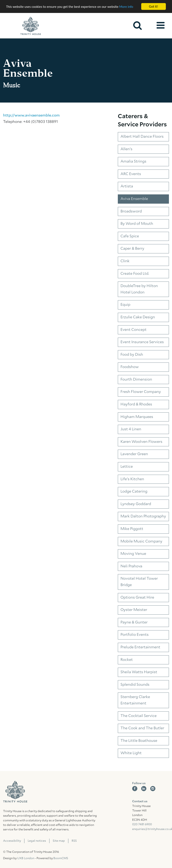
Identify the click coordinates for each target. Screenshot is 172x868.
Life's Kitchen (132, 479)
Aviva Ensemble (134, 199)
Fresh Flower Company (141, 392)
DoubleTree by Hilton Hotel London (139, 289)
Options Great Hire (137, 597)
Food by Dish (132, 355)
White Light (131, 753)
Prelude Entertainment (140, 647)
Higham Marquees (137, 417)
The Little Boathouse (139, 741)
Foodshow (130, 367)
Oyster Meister (134, 610)
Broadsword (131, 211)
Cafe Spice (130, 236)
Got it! (154, 6)
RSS (74, 841)
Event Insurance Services (142, 342)
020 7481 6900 (142, 824)
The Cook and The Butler (142, 728)
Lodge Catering (134, 492)
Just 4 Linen (131, 429)
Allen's (126, 149)
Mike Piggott (132, 529)
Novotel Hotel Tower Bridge (139, 582)
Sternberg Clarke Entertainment (135, 700)
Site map (59, 841)
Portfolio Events (135, 635)
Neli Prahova (131, 566)
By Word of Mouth (137, 224)
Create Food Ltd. (135, 274)
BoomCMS (61, 858)
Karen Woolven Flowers (141, 442)
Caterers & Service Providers (142, 121)
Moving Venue (133, 554)
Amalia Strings (133, 162)
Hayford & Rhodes (136, 404)
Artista (127, 186)
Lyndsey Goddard (136, 504)
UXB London (26, 858)
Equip (125, 305)
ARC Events (131, 174)
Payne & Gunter (134, 622)
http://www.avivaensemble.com (31, 115)
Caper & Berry (132, 249)
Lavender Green (134, 454)
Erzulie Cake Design (138, 317)
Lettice (127, 467)
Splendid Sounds (135, 685)
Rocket (127, 660)
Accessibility (12, 841)
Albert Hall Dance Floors (142, 137)
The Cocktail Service (139, 716)
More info (126, 6)
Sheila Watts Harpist (139, 672)
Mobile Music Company (141, 541)
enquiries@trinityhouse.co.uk (151, 829)
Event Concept (134, 330)
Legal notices (37, 841)
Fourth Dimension (136, 380)
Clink (125, 261)
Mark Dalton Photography (143, 516)
